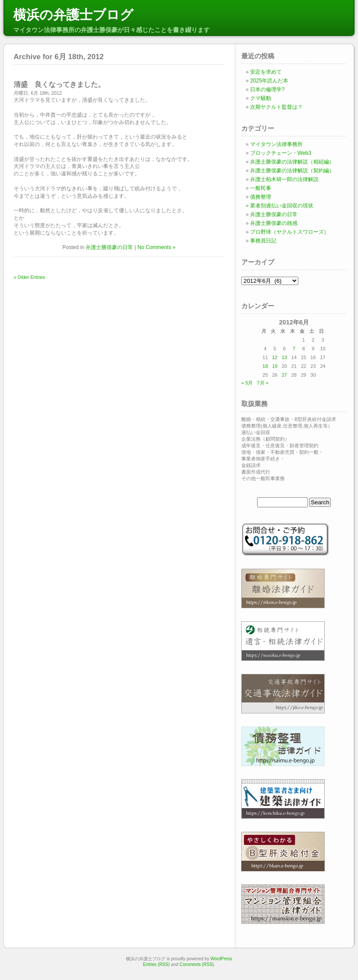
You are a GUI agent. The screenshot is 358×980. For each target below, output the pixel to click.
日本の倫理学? (267, 89)
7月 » (262, 383)
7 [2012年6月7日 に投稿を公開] (294, 349)
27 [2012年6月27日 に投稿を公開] (284, 375)
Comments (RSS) (197, 964)
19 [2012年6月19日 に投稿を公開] (275, 366)
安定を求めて (266, 72)
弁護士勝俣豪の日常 (109, 247)
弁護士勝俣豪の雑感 (274, 223)
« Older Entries (29, 277)
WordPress (221, 959)
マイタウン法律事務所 (276, 144)
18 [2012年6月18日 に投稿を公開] (265, 366)
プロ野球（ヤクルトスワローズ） (290, 232)
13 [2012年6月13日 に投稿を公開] (284, 357)
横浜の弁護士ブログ (73, 15)
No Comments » (156, 247)
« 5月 (247, 383)
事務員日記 (263, 241)
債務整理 (261, 197)
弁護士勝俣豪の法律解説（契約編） (292, 171)
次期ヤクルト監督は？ (276, 107)
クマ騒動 (261, 98)
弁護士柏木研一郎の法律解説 (284, 179)
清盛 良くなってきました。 (59, 84)
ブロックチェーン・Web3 (281, 153)
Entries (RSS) (156, 964)
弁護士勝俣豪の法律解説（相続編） (292, 162)
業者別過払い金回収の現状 (282, 206)
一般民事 (261, 188)
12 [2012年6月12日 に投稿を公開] (275, 357)
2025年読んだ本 (269, 81)
